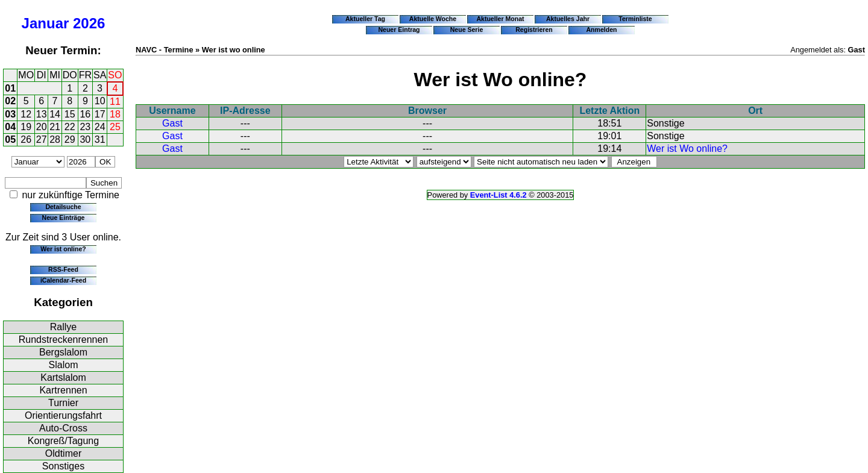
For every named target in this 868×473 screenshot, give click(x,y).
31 (100, 139)
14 (55, 114)
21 (55, 127)
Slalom (64, 365)
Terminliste (635, 19)
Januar (46, 23)
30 (85, 139)
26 (26, 139)
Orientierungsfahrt (63, 415)
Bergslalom (63, 352)
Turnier (63, 403)
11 (115, 102)
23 (85, 127)
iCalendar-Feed (63, 280)
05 (10, 139)
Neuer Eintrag (399, 30)
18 (115, 114)
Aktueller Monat (500, 19)
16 (85, 114)
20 (42, 127)
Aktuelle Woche (433, 19)
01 (10, 88)
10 (100, 101)
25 (115, 127)
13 (42, 114)
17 (100, 114)
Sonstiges (63, 466)
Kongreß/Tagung (63, 441)
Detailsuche (63, 207)
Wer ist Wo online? (687, 149)
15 (70, 114)
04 (10, 127)
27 (42, 139)
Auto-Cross (63, 428)
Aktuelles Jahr (568, 19)
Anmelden (602, 30)
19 (26, 127)
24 (100, 127)
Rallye (63, 327)
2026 (89, 23)
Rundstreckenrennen (64, 340)
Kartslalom (63, 377)
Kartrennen (63, 390)
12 (26, 114)
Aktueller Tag (365, 19)
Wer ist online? (63, 249)
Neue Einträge (64, 218)
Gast (172, 123)
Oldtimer (63, 453)
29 (70, 139)
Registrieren (534, 30)
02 (10, 101)
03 (10, 114)
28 (55, 139)
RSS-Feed (63, 269)
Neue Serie (467, 30)
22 (70, 127)
